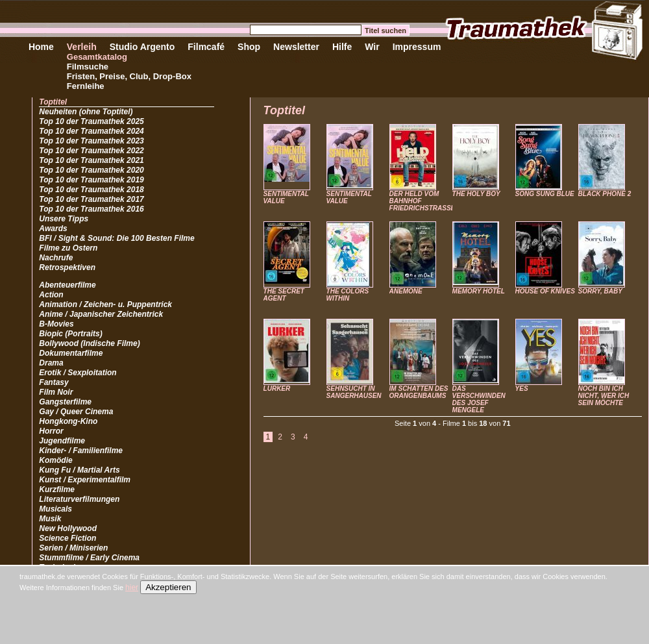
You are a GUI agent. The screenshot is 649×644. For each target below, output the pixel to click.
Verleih (82, 47)
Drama (51, 363)
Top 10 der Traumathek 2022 (91, 151)
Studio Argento (142, 47)
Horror (51, 431)
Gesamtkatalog (97, 57)
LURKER (277, 389)
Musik (50, 519)
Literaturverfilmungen (79, 499)
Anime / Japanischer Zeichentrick (101, 314)
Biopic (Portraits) (70, 334)
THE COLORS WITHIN (348, 295)
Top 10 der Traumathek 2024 (91, 131)
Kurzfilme (57, 489)
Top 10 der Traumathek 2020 (91, 170)
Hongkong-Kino (68, 421)
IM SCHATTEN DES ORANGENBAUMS (419, 392)
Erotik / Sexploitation (78, 373)
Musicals (55, 509)
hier (132, 588)
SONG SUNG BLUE (545, 194)
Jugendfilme (62, 441)
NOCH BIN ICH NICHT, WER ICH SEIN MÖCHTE (604, 396)
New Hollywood (68, 528)
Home (41, 47)
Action (51, 295)
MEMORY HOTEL (479, 291)
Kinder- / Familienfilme (81, 451)
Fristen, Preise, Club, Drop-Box (129, 76)
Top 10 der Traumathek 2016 (91, 209)
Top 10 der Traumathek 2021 (91, 160)
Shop (249, 47)
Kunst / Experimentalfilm (85, 480)
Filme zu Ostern (68, 248)
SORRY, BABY (600, 291)
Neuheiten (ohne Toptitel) (86, 112)
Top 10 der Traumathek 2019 (91, 180)
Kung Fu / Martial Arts (79, 470)
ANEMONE (406, 291)
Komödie (55, 460)
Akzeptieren (168, 587)
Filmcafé (206, 47)
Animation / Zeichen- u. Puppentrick (105, 304)
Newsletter (296, 47)
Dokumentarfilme (71, 353)
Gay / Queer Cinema (76, 412)
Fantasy (54, 382)
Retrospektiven (67, 267)
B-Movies (56, 324)
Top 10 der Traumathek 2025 (91, 121)
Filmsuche (88, 67)
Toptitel (53, 102)
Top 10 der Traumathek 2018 (91, 190)
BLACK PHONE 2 (605, 194)
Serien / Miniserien (73, 548)
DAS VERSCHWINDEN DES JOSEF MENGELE (479, 399)
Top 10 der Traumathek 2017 (91, 199)
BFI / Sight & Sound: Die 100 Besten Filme (116, 238)
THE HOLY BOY (476, 194)
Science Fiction (67, 538)
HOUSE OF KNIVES (545, 291)
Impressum (417, 47)
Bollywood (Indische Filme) (89, 343)
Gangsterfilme (65, 402)
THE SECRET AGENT (284, 295)
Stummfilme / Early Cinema (89, 558)
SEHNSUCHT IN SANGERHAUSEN (354, 392)
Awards (53, 229)
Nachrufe (56, 258)
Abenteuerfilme (67, 285)
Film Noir (56, 392)
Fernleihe (86, 86)
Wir (372, 47)
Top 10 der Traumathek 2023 (91, 141)
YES (522, 389)
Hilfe (342, 47)
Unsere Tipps (64, 219)
